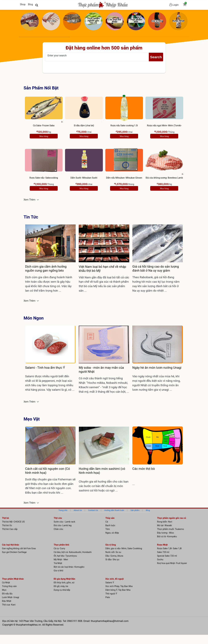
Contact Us (93, 510)
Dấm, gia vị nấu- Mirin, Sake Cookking (124, 549)
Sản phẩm (135, 510)
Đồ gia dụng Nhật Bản (64, 579)
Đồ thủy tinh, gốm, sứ (64, 583)
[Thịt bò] (30, 21)
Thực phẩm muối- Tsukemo (171, 529)
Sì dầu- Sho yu (112, 560)
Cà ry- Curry (59, 549)
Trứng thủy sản (9, 586)
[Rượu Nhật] (178, 21)
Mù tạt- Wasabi (164, 525)
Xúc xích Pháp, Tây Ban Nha (119, 586)
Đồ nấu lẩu (7, 594)
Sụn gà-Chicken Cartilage (14, 552)
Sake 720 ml (163, 552)
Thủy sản (110, 518)
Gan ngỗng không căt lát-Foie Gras (19, 549)
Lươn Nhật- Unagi (11, 597)
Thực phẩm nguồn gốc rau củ (172, 518)
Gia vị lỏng (111, 545)
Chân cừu (58, 529)
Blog (30, 4)
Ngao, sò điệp (112, 533)
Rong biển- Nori (165, 522)
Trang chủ (63, 510)
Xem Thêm (30, 200)
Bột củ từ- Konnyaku (167, 537)
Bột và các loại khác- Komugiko (69, 567)
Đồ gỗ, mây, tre (61, 586)
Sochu (160, 560)
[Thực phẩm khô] (136, 21)
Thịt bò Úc (7, 525)
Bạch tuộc (110, 525)
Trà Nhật (58, 563)
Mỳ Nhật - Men (61, 560)
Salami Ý (110, 583)
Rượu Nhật (162, 545)
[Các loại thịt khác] (115, 21)
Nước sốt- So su (113, 552)
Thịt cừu (58, 518)
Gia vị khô (58, 571)
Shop (23, 4)
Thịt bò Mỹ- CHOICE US (13, 522)
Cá (107, 522)
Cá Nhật (6, 583)
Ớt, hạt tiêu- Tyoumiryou (65, 556)
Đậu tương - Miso (166, 533)
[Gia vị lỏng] (157, 21)
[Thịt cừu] (51, 21)
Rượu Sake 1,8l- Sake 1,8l (169, 549)
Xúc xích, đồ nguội (115, 579)
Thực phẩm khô (61, 545)
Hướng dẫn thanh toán (114, 510)
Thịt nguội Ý (111, 594)
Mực (4, 590)
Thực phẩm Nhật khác (13, 579)
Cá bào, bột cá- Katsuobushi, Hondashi (73, 552)
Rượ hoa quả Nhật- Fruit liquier (172, 563)
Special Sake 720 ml (167, 556)
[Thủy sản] (72, 21)
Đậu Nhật (7, 601)
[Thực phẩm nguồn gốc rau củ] (93, 21)
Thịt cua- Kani (9, 605)
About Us (78, 510)
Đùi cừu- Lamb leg (63, 525)
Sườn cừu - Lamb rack (64, 522)
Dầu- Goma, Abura (114, 556)
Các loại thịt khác (11, 545)
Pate (108, 597)
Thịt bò (5, 518)
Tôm (108, 529)
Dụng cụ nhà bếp (62, 590)
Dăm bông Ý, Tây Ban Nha (118, 590)
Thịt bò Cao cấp (10, 529)
